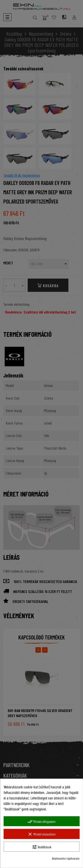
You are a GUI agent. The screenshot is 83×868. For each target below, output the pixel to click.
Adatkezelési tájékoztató (66, 858)
